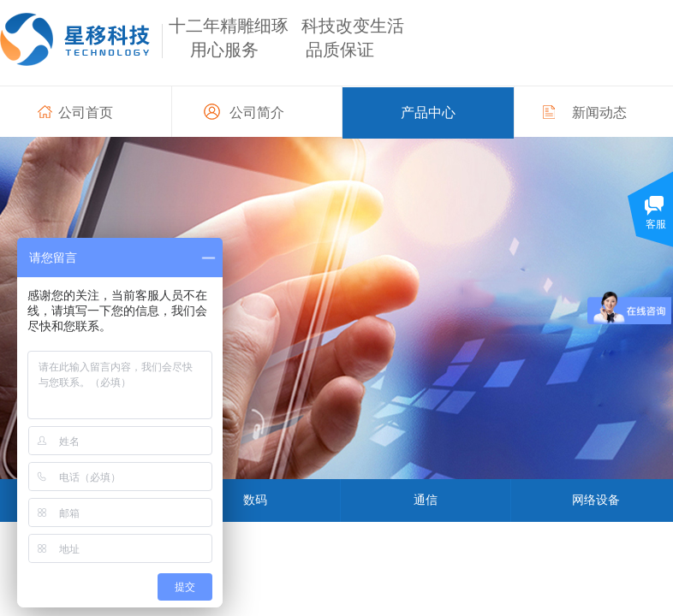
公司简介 (257, 113)
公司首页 (86, 113)
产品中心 (428, 113)
